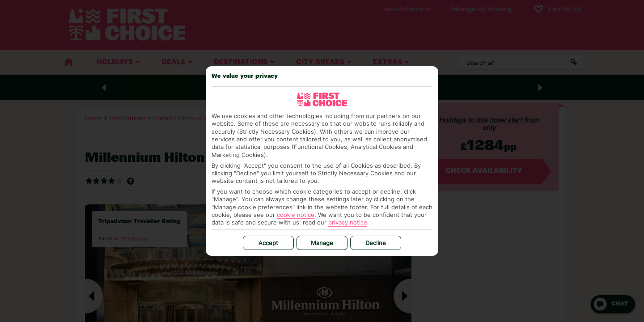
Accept (268, 243)
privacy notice (348, 222)
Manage (322, 243)
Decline (376, 243)
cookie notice (296, 215)
